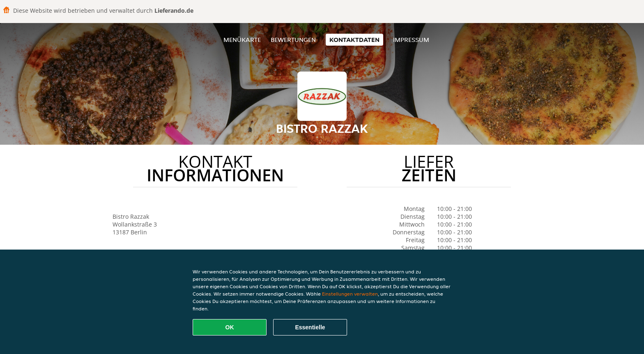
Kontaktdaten (354, 40)
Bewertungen (293, 40)
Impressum (411, 40)
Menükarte (242, 40)
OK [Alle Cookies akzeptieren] (230, 327)
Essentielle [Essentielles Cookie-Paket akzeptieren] (310, 327)
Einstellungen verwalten (350, 294)
